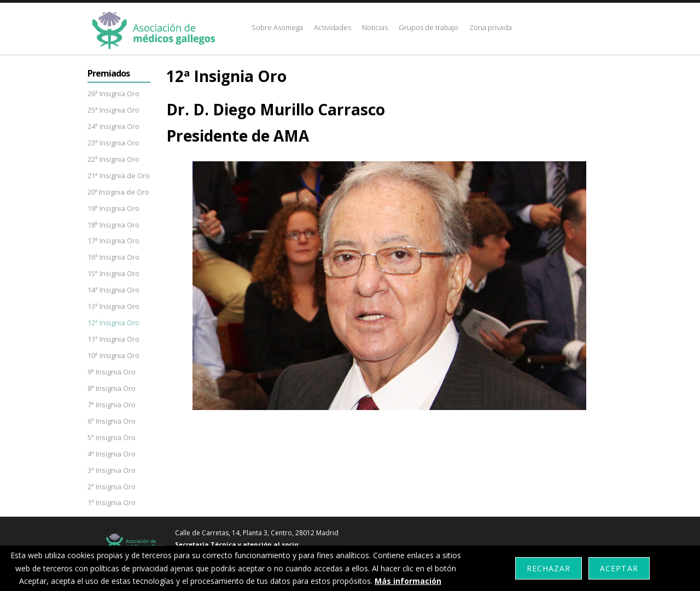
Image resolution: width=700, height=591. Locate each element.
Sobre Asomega (277, 27)
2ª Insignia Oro (112, 487)
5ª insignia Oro (112, 437)
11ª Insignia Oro (113, 339)
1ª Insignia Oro (112, 502)
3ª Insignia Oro (112, 470)
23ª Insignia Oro (113, 143)
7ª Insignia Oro (112, 405)
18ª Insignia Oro (113, 225)
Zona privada (491, 27)
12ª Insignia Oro (113, 323)
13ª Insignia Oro (113, 306)
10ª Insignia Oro (113, 355)
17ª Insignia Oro (113, 241)
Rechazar (549, 568)
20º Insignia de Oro (118, 192)
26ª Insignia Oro (113, 93)
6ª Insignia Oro (112, 421)
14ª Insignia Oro (113, 290)
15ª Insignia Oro (113, 273)
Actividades (332, 27)
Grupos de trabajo (428, 27)
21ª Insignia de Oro (119, 175)
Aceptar (619, 568)
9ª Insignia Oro (112, 372)
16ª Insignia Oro (113, 257)
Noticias (375, 27)
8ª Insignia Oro (112, 388)
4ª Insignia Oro (112, 454)
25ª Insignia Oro (113, 110)
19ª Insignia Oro (113, 208)
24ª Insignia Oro (113, 126)
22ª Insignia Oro (113, 159)
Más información (408, 581)
